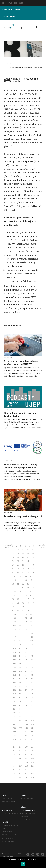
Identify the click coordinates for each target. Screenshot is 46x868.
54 (33, 584)
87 (34, 611)
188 (14, 709)
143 (32, 664)
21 (33, 557)
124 (14, 648)
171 (32, 690)
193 (20, 713)
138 (26, 660)
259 (32, 774)
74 (18, 603)
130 (26, 652)
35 (28, 569)
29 (23, 565)
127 (32, 648)
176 (14, 698)
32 (13, 569)
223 (32, 739)
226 (26, 743)
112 (15, 637)
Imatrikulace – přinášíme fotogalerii (23, 516)
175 (32, 694)
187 (32, 705)
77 (34, 603)
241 (20, 758)
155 (32, 675)
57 (23, 588)
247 (33, 762)
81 (28, 607)
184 (14, 705)
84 (18, 611)
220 (14, 739)
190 (26, 709)
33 (18, 569)
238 (26, 755)
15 (28, 554)
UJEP (21, 3)
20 (28, 557)
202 (26, 720)
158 (26, 679)
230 (26, 747)
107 (32, 629)
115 (32, 637)
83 (13, 611)
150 (26, 671)
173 (20, 694)
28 (18, 565)
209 (21, 728)
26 (34, 561)
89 (21, 614)
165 (20, 686)
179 (32, 698)
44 (26, 576)
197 (20, 717)
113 (20, 637)
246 (26, 762)
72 (34, 599)
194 (26, 713)
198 (26, 717)
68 (13, 599)
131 (32, 652)
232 (14, 751)
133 (20, 656)
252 (14, 770)
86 (28, 611)
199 (32, 717)
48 (26, 580)
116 (15, 641)
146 (26, 667)
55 (13, 588)
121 (20, 645)
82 (33, 607)
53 (28, 584)
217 (20, 736)
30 (29, 565)
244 (14, 762)
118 (26, 641)
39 (23, 573)
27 (13, 565)
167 (32, 686)
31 (34, 565)
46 (15, 580)
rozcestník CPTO (13, 221)
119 (32, 641)
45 (31, 576)
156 (14, 679)
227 (32, 743)
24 (23, 561)
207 (33, 724)
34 (23, 569)
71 (29, 599)
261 (20, 777)
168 (14, 690)
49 (31, 580)
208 (14, 728)
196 (14, 717)
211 (32, 728)
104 (14, 629)
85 (23, 611)
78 (13, 607)
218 (26, 736)
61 (21, 592)
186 (26, 705)
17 (13, 557)
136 (14, 660)
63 (31, 592)
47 (21, 580)
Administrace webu (9, 854)
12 (13, 554)
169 (20, 690)
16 (33, 554)
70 (23, 599)
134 (26, 656)
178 (26, 698)
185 (20, 705)
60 (15, 592)
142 (26, 664)
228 (14, 747)
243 (32, 758)
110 (26, 633)
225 (20, 743)
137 (20, 660)
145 (20, 667)
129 (20, 652)
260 (14, 777)
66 (26, 595)
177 (20, 698)
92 (15, 618)
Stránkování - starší (41, 546)
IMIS (16, 3)
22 (13, 561)
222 (26, 739)
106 (26, 629)
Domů (9, 64)
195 (32, 713)
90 (26, 614)
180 (15, 702)
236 (14, 755)
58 (28, 588)
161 (20, 683)
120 (15, 645)
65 (21, 595)
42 (15, 576)
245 (20, 762)
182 (26, 702)
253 (20, 770)
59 (34, 588)
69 (18, 599)
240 (14, 758)
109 (21, 633)
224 (14, 743)
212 (15, 732)
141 (20, 664)
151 (32, 671)
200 (14, 720)
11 (32, 550)
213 (20, 732)
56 (18, 588)
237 (20, 755)
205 (20, 724)
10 (27, 550)
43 (21, 576)
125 (20, 648)
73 (13, 603)
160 (15, 683)
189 (20, 709)
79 (18, 607)
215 (32, 732)
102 (26, 626)
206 (26, 724)
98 (26, 622)
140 (15, 664)
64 (15, 595)
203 (32, 720)
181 (20, 702)
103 (32, 626)
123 (32, 645)
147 (32, 667)
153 (20, 675)
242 (26, 758)
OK (23, 863)
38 (18, 573)
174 (26, 694)
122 (26, 645)
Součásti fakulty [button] (23, 16)
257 (20, 774)
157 (20, 679)
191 (32, 709)
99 (31, 622)
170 (26, 690)
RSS (19, 854)
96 (15, 622)
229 (20, 747)
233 (20, 751)
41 (34, 573)
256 (14, 774)
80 (23, 607)
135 (32, 656)
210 (27, 728)
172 (15, 694)
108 (15, 633)
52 (23, 584)
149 (20, 671)
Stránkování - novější (9, 546)
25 (28, 561)
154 (26, 675)
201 (20, 720)
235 (32, 751)
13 (18, 554)
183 (32, 702)
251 (32, 766)
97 (21, 622)
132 (15, 656)
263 (32, 777)
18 (18, 557)
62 (26, 592)
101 (20, 626)
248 (14, 766)
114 (26, 637)
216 (14, 736)
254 (26, 770)
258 (26, 774)
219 (32, 736)
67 (31, 595)
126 (26, 648)
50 (13, 584)
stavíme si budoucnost (18, 236)
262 (26, 777)
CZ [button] (4, 3)
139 (32, 660)
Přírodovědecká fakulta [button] (23, 9)
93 (21, 618)
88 (15, 614)
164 (14, 686)
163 (32, 683)
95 (31, 618)
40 (28, 573)
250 (26, 766)
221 (20, 739)
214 (26, 732)
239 (32, 755)
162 (26, 683)
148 (14, 671)
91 (31, 614)
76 (28, 603)
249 (20, 766)
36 (34, 569)
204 (14, 724)
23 (18, 561)
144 (14, 667)
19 (23, 557)
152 (15, 675)
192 (14, 713)
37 (13, 573)
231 (32, 747)
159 (32, 679)
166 (26, 686)
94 (26, 618)
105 (20, 629)
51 (18, 584)
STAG (10, 3)
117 (20, 641)
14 (23, 554)
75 (23, 603)
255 (32, 770)
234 (26, 751)
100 (15, 626)
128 (15, 652)
